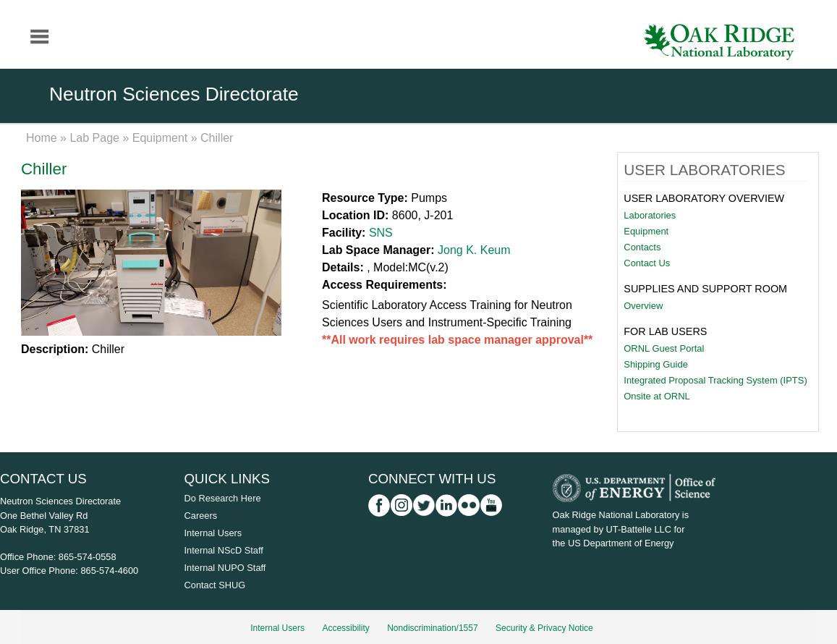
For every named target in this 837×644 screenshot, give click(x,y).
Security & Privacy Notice (544, 628)
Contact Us (647, 263)
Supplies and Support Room (705, 289)
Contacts (642, 247)
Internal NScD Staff (224, 550)
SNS (381, 233)
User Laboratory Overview (704, 198)
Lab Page (94, 138)
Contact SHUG (215, 585)
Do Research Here (223, 498)
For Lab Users (665, 331)
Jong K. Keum (474, 250)
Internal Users (213, 533)
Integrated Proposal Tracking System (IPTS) (715, 380)
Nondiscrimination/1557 (432, 628)
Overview (643, 306)
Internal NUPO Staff (225, 568)
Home (42, 138)
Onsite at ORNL (657, 396)
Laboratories (650, 215)
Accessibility (345, 628)
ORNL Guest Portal (664, 348)
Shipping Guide (656, 364)
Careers (201, 516)
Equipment (160, 138)
